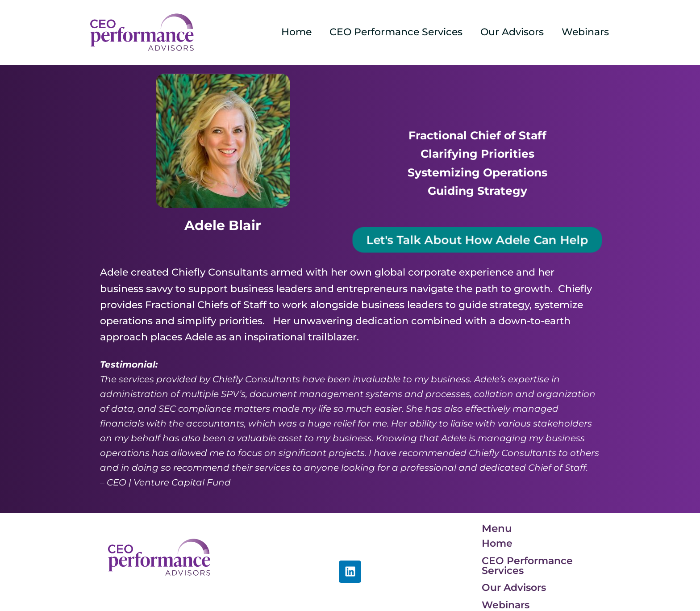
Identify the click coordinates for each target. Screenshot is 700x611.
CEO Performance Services (392, 32)
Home (290, 32)
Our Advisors (509, 32)
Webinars (584, 32)
